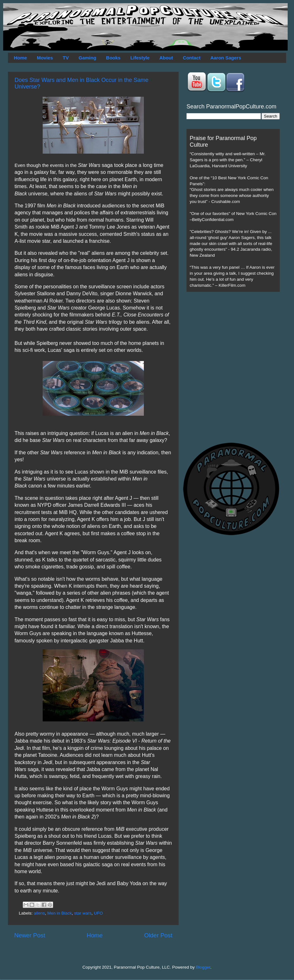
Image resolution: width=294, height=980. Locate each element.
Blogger (203, 967)
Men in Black (60, 913)
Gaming (87, 58)
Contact (192, 58)
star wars (83, 913)
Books (113, 58)
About (166, 58)
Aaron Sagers (226, 58)
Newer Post (30, 935)
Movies (45, 58)
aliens (39, 913)
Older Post (158, 935)
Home (21, 58)
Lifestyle (140, 58)
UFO (98, 913)
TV (66, 58)
